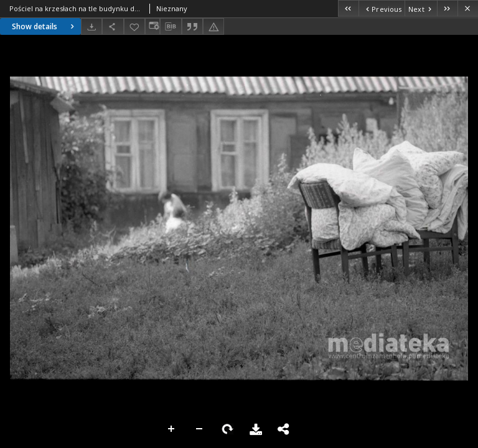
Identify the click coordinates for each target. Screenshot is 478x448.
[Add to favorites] (134, 26)
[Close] (468, 8)
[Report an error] (213, 26)
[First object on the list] (348, 8)
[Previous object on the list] (382, 8)
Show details (45, 26)
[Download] (91, 26)
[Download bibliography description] (171, 27)
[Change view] (152, 26)
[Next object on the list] (421, 8)
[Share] (113, 26)
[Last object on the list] (447, 8)
